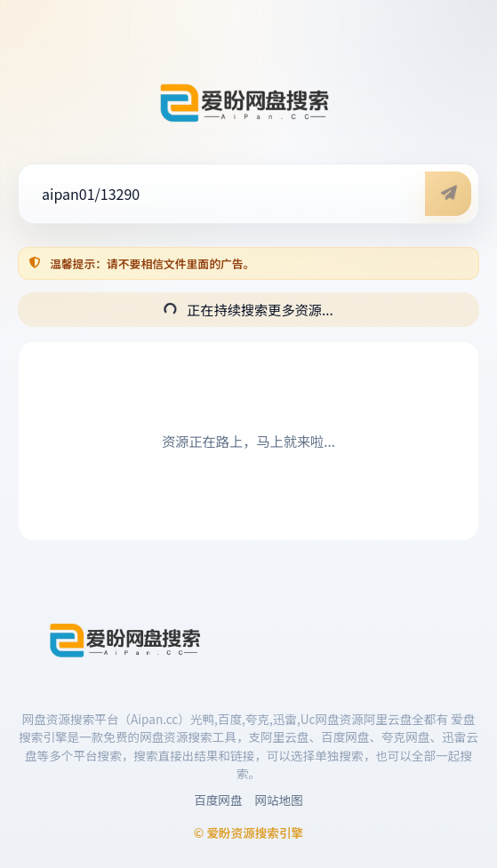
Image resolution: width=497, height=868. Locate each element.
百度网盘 (218, 800)
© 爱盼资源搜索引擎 (248, 832)
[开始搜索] (448, 194)
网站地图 (279, 800)
